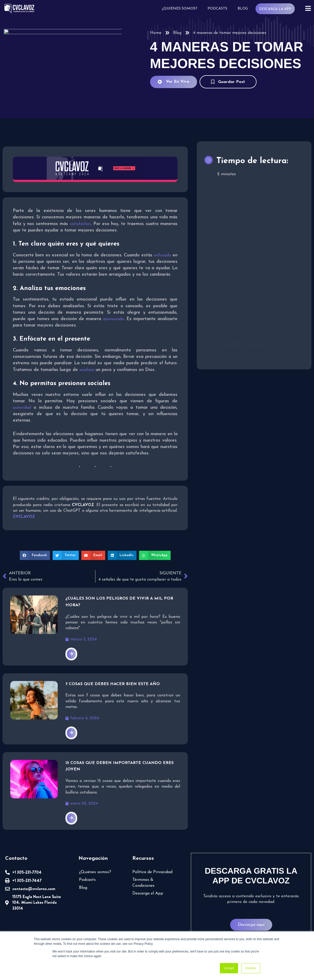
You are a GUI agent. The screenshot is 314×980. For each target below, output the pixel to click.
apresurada (113, 319)
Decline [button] (251, 968)
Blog (243, 9)
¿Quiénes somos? (180, 9)
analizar (88, 370)
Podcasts (217, 9)
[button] (35, 555)
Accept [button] (229, 968)
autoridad (22, 408)
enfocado (163, 255)
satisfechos (80, 224)
